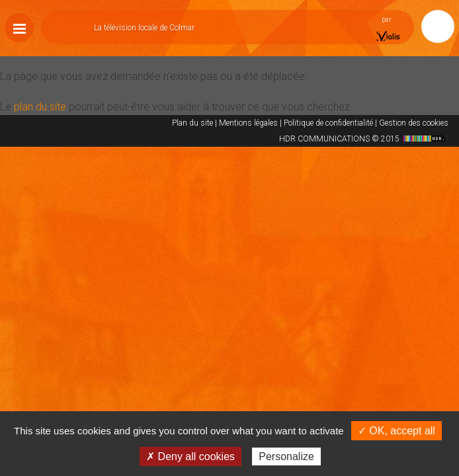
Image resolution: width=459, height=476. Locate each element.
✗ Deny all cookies (190, 456)
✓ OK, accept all (396, 431)
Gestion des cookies (414, 123)
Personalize (286, 456)
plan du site (40, 107)
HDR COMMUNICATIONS (364, 139)
